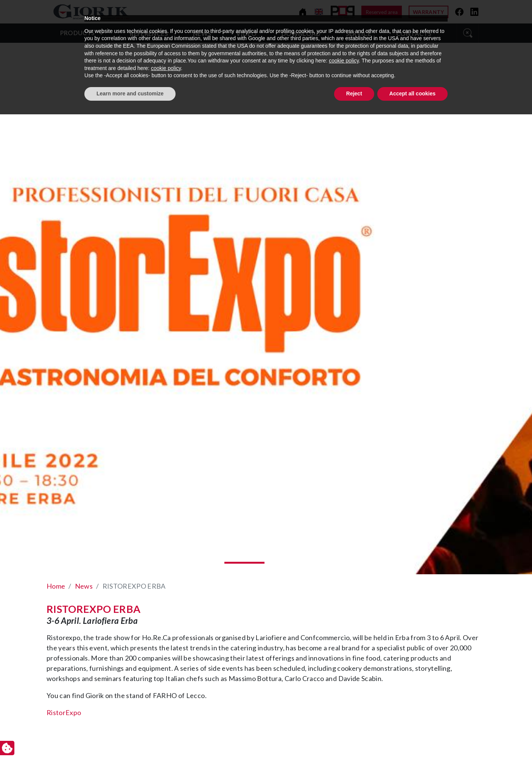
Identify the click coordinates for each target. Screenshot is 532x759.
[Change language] (319, 12)
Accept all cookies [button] (412, 738)
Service (359, 34)
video (246, 34)
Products (78, 33)
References (149, 34)
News (202, 34)
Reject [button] (354, 738)
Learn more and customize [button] (130, 738)
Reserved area (382, 12)
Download (301, 34)
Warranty (429, 12)
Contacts (414, 34)
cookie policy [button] (344, 706)
